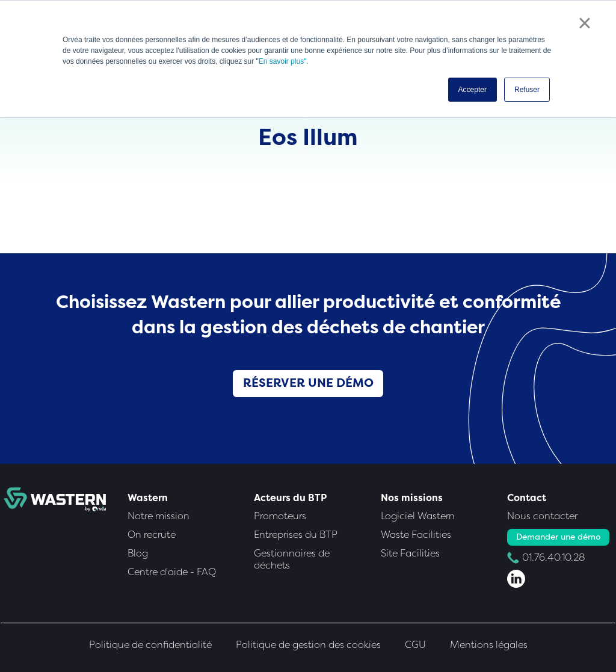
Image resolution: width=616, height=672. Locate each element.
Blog (138, 553)
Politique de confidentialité (150, 645)
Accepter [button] (473, 90)
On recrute (152, 535)
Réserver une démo (308, 383)
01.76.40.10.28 (554, 557)
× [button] (584, 23)
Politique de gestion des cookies (308, 645)
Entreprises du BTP (296, 535)
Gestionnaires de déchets (292, 559)
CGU (415, 645)
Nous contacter (542, 516)
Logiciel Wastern (418, 516)
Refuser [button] (527, 90)
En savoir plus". (284, 61)
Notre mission (159, 516)
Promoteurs (280, 516)
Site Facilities (410, 553)
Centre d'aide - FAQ (172, 572)
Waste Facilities (416, 535)
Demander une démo (558, 537)
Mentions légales (489, 645)
